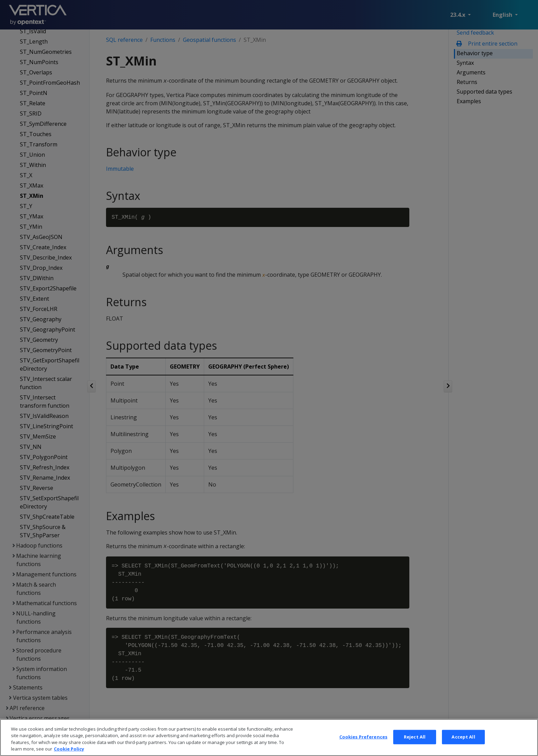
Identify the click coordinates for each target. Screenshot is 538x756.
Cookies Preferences (363, 742)
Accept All (463, 742)
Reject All (415, 742)
